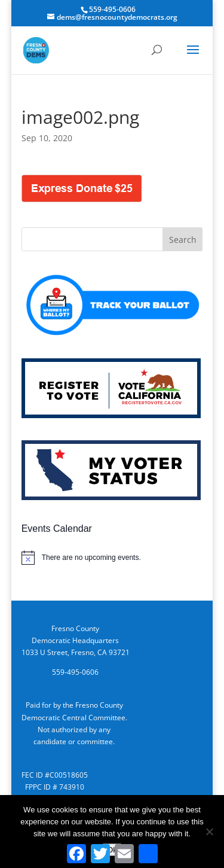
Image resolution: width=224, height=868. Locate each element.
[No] (209, 832)
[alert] (112, 558)
